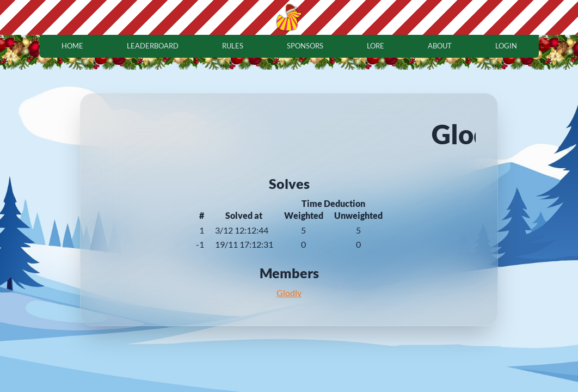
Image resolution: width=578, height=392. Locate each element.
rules (233, 46)
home (72, 46)
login (506, 46)
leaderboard (153, 46)
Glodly (289, 293)
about (440, 46)
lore (376, 46)
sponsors (305, 46)
